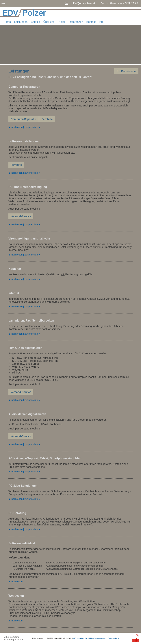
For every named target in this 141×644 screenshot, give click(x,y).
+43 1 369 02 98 (80, 638)
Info (101, 22)
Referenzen (76, 22)
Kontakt (91, 22)
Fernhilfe (47, 119)
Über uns (49, 22)
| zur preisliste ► (32, 127)
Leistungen (21, 22)
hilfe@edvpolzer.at (83, 3)
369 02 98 (128, 3)
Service (35, 22)
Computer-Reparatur (24, 119)
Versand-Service (21, 216)
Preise (62, 22)
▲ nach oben (15, 127)
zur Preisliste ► (126, 71)
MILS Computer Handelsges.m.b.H (13, 638)
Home (7, 22)
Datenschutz (113, 638)
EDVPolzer (24, 13)
